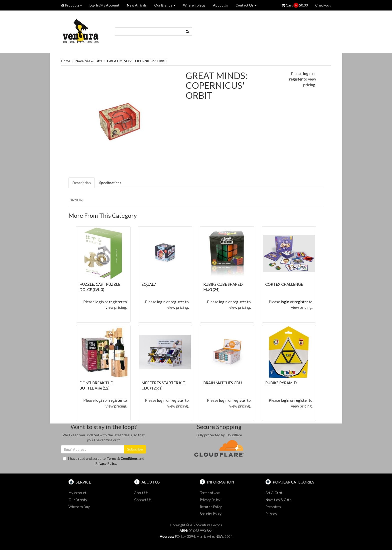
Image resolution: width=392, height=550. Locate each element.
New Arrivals (137, 5)
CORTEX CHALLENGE (284, 284)
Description (82, 183)
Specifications (110, 183)
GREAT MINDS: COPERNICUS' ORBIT (137, 61)
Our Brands (165, 5)
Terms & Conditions (122, 458)
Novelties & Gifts (89, 61)
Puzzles (271, 514)
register (296, 79)
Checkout (323, 5)
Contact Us (246, 5)
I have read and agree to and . (104, 461)
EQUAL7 (149, 284)
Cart (295, 5)
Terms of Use (210, 493)
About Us (220, 5)
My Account (77, 493)
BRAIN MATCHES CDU (222, 383)
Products (72, 5)
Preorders (273, 507)
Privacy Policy (106, 463)
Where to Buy (79, 507)
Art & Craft (274, 493)
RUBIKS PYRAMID (281, 383)
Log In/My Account (104, 5)
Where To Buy (194, 5)
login (307, 73)
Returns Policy (211, 507)
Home (66, 61)
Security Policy (211, 514)
